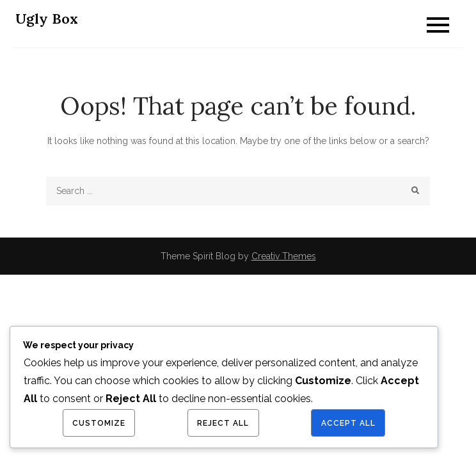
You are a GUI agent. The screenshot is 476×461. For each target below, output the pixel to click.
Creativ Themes (284, 256)
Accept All (348, 423)
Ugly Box (47, 19)
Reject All (223, 423)
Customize (99, 423)
